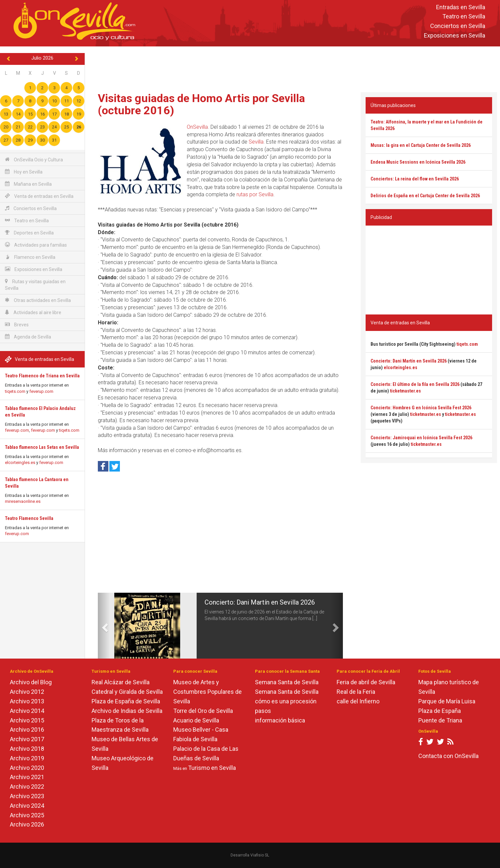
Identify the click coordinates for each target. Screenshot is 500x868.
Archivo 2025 (27, 815)
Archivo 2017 (27, 739)
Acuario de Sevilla (196, 720)
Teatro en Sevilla (464, 17)
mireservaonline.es (23, 501)
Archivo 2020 (27, 768)
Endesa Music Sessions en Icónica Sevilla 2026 (418, 162)
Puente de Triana (440, 720)
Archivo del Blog (31, 682)
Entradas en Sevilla (461, 7)
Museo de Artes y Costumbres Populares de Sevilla (208, 692)
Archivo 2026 (27, 824)
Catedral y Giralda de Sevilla (127, 692)
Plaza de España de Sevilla (126, 701)
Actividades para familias (36, 245)
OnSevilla (197, 127)
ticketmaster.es (405, 391)
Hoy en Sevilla (24, 172)
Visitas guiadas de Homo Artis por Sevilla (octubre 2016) (201, 104)
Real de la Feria (356, 692)
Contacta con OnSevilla (448, 756)
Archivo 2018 (27, 749)
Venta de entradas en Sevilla (39, 196)
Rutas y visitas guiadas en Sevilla (35, 285)
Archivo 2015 (27, 720)
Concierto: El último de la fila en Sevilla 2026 (415, 384)
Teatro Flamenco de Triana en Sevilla (42, 376)
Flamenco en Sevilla (30, 257)
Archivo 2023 (27, 796)
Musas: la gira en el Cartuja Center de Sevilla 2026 (421, 145)
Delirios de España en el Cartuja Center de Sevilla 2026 (425, 196)
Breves (17, 325)
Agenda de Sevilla (28, 337)
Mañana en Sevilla (28, 184)
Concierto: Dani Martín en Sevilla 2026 (260, 602)
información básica (280, 720)
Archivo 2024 (27, 806)
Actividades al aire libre (33, 312)
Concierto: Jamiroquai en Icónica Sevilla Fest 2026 (421, 438)
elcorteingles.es (20, 462)
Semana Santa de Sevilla (287, 682)
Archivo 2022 (27, 787)
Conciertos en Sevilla (458, 26)
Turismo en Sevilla (212, 768)
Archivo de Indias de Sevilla (127, 711)
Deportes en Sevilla (29, 233)
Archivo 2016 (27, 730)
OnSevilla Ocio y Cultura (34, 160)
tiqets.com (15, 391)
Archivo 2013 (27, 701)
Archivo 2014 (27, 711)
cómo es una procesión (286, 701)
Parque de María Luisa (447, 701)
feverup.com (41, 391)
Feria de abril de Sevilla (366, 682)
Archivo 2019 (27, 758)
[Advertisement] (292, 68)
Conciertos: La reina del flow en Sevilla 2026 (415, 179)
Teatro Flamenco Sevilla (29, 518)
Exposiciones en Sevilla (455, 35)
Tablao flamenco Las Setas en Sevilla (42, 447)
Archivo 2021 (27, 777)
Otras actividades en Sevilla (38, 300)
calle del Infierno (358, 701)
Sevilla (256, 142)
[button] (104, 626)
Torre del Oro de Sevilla (203, 711)
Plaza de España (440, 711)
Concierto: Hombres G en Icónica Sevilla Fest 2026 (421, 408)
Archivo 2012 (27, 692)
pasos (263, 711)
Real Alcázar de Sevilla (121, 682)
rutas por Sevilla (255, 194)
